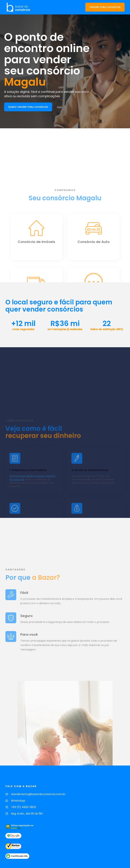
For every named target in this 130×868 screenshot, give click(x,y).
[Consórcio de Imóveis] (36, 275)
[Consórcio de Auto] (94, 275)
